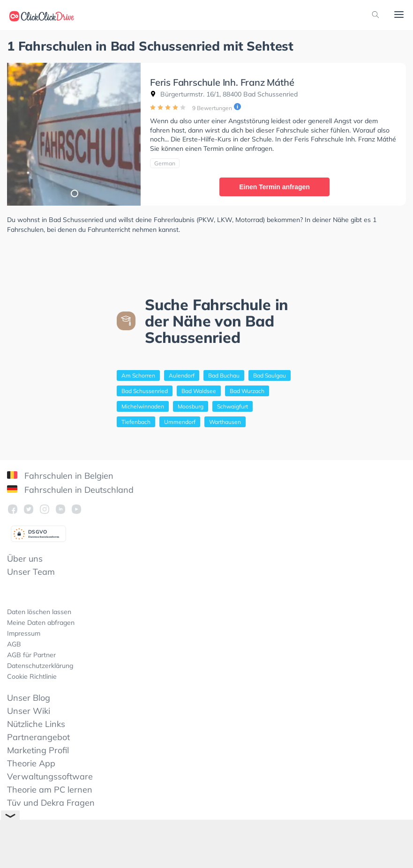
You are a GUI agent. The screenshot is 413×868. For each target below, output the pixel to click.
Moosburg (191, 406)
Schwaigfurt (233, 406)
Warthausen (225, 422)
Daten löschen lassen (39, 612)
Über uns (25, 559)
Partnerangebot (38, 737)
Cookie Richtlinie (32, 676)
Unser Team (31, 572)
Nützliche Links (36, 724)
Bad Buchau (224, 375)
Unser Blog (29, 698)
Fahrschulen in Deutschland (70, 490)
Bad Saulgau (270, 375)
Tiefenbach (136, 422)
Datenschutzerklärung (40, 666)
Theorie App (31, 763)
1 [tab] (74, 193)
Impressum (24, 633)
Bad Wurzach (247, 391)
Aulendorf (182, 375)
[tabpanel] (74, 134)
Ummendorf (180, 422)
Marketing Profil (38, 750)
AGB (14, 644)
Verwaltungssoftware (50, 776)
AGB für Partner (31, 655)
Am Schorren (138, 375)
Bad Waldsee (199, 391)
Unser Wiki (29, 711)
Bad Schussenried (145, 391)
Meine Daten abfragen (41, 623)
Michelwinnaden (143, 406)
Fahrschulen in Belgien (60, 476)
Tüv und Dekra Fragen (51, 803)
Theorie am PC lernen (50, 790)
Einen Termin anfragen (274, 187)
